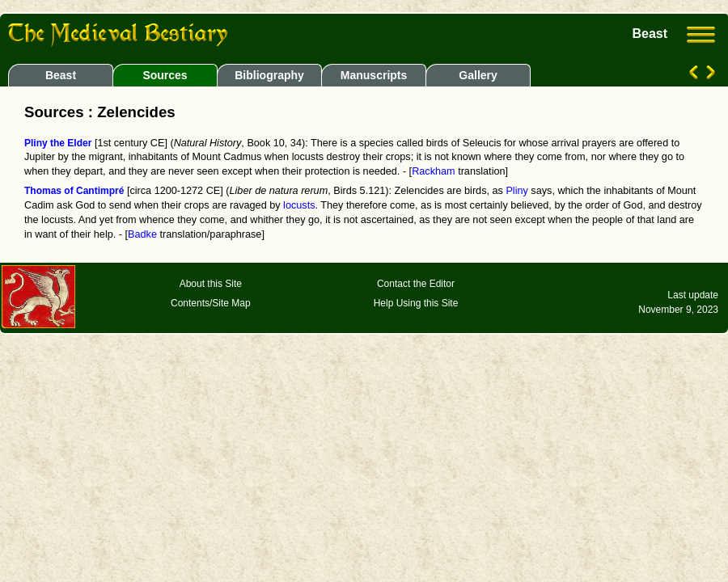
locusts (299, 205)
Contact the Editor (416, 284)
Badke (142, 234)
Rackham (433, 171)
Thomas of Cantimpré (74, 191)
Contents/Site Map (211, 303)
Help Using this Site (416, 303)
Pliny (516, 191)
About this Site (211, 284)
